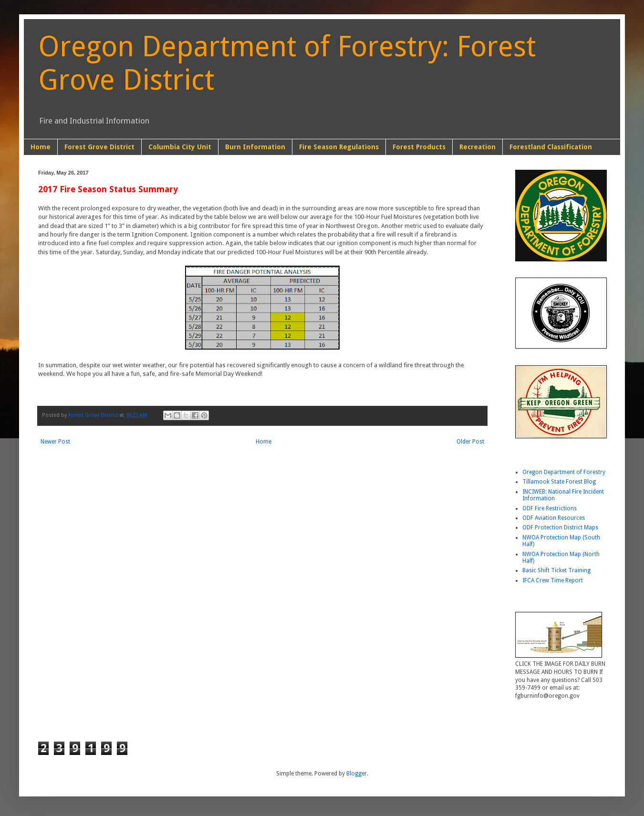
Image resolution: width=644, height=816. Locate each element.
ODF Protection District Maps (560, 527)
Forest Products (419, 147)
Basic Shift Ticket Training (556, 570)
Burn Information (255, 147)
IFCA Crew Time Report (553, 580)
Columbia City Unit (180, 147)
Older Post (470, 442)
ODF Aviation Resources (554, 518)
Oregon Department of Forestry (564, 472)
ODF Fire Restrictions (550, 508)
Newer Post (55, 442)
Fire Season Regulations (339, 147)
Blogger (357, 774)
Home (41, 147)
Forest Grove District (99, 147)
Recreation (478, 147)
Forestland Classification (551, 147)
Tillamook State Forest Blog (559, 482)
